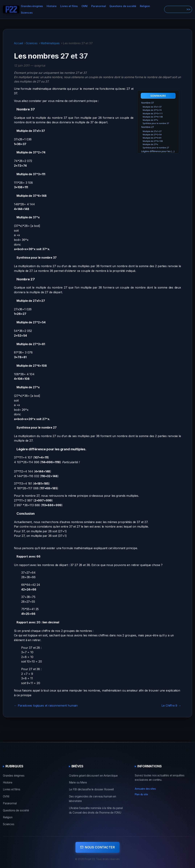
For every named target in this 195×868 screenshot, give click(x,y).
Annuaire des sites (145, 789)
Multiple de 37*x (150, 120)
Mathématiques (50, 43)
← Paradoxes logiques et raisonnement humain (46, 705)
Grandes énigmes (32, 6)
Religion (145, 6)
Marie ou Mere (78, 782)
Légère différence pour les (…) (158, 151)
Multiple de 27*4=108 (153, 141)
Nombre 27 (148, 127)
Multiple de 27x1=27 (152, 131)
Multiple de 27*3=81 (152, 138)
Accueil (19, 43)
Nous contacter (97, 846)
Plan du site (141, 794)
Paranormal (98, 6)
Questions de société (123, 6)
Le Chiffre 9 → (171, 705)
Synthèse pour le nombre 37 (156, 123)
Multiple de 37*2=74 (152, 110)
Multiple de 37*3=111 (153, 113)
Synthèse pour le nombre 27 (156, 148)
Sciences (27, 13)
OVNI (85, 6)
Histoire (52, 6)
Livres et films (69, 6)
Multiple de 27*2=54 (152, 134)
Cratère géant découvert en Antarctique (93, 776)
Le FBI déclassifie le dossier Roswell (91, 789)
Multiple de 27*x (150, 144)
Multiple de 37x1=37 (152, 107)
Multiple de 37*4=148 (153, 117)
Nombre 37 (148, 103)
